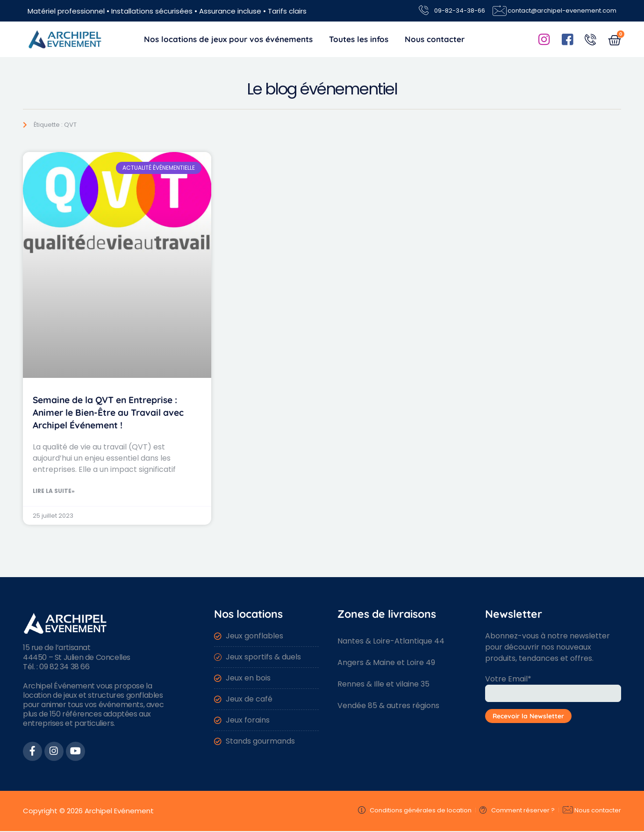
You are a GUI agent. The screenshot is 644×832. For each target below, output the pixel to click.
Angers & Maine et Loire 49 (386, 662)
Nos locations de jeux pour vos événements (228, 39)
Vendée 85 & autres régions (388, 705)
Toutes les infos (359, 39)
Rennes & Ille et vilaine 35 (383, 684)
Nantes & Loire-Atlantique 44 (391, 641)
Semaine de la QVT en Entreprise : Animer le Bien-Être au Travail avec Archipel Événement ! (108, 412)
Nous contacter (435, 39)
